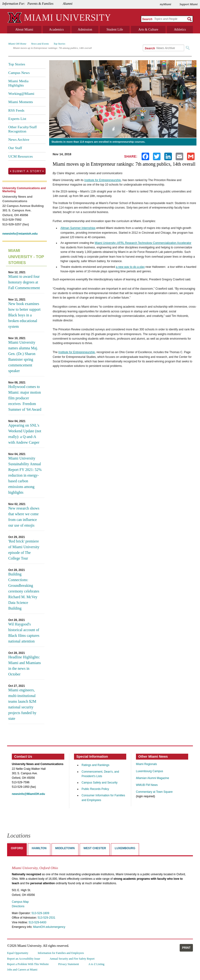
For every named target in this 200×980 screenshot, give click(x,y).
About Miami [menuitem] (24, 30)
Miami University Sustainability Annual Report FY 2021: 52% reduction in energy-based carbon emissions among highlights (25, 475)
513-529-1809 (40, 913)
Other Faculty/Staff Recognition (23, 129)
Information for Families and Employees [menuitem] (61, 953)
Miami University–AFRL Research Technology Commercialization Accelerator (143, 243)
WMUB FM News (147, 785)
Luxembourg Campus (150, 771)
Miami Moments (21, 102)
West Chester (95, 848)
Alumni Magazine (152, 778)
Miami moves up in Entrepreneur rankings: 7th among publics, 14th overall (52, 48)
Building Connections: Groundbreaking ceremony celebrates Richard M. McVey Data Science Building (24, 591)
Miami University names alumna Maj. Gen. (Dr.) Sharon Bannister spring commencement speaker (23, 357)
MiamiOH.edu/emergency (49, 927)
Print (186, 948)
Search (147, 19)
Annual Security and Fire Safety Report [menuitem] (72, 959)
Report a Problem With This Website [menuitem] (28, 964)
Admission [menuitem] (85, 30)
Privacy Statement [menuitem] (69, 964)
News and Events (40, 44)
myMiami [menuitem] (165, 4)
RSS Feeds (16, 110)
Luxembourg (125, 848)
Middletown (65, 848)
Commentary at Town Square (154, 792)
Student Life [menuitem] (115, 30)
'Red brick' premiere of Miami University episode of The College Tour (24, 550)
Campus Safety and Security (100, 783)
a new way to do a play (130, 267)
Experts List (17, 119)
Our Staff (15, 148)
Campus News (19, 73)
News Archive (19, 139)
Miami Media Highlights (18, 83)
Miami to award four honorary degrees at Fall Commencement (24, 282)
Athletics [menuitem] (180, 30)
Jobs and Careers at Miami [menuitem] (22, 970)
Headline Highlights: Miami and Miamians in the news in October (25, 666)
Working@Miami (21, 93)
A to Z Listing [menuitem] (96, 964)
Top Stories (59, 44)
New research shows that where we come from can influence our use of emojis (24, 517)
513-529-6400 (37, 922)
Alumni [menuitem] (68, 4)
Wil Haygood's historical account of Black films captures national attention (24, 633)
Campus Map (20, 902)
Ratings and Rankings (95, 765)
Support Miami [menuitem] (189, 4)
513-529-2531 (46, 918)
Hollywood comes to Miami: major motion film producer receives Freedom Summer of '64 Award (25, 398)
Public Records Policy (95, 789)
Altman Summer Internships (78, 228)
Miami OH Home (17, 44)
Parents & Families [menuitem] (40, 4)
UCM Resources (21, 156)
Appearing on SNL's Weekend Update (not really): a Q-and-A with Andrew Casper (25, 434)
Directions (18, 906)
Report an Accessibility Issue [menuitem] (24, 959)
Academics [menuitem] (57, 30)
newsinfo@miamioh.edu (20, 234)
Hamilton (39, 848)
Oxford (17, 848)
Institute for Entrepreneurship (103, 180)
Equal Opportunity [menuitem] (18, 953)
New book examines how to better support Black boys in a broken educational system (24, 315)
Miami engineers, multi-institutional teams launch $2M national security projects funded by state (22, 704)
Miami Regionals (146, 764)
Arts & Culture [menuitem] (148, 30)
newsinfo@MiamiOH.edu (28, 794)
